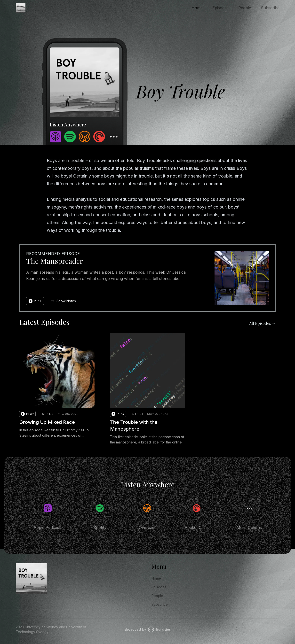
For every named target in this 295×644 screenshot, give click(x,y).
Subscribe (270, 8)
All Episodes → (262, 323)
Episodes (220, 8)
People (245, 8)
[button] (35, 301)
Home (197, 8)
